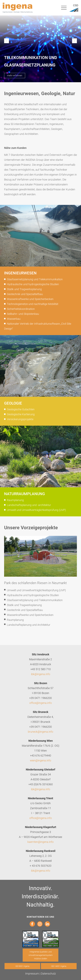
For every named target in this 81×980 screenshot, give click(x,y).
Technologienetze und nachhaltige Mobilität (33, 304)
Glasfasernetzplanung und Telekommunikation (35, 279)
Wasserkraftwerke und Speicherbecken (30, 299)
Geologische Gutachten (21, 409)
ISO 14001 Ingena (59, 966)
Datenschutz (48, 973)
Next (74, 41)
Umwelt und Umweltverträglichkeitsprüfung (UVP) (36, 510)
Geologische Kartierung (21, 414)
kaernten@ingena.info (40, 842)
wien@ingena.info (40, 760)
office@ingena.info (41, 703)
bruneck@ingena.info (40, 732)
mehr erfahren (15, 75)
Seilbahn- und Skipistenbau (23, 314)
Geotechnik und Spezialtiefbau (25, 294)
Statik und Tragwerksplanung (24, 289)
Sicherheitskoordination (21, 309)
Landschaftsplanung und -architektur (29, 505)
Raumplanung (15, 500)
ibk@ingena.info (41, 674)
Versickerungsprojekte (20, 419)
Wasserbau (14, 319)
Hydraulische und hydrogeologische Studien (33, 284)
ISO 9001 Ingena (22, 966)
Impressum (32, 973)
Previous (7, 41)
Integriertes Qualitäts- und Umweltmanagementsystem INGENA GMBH (41, 955)
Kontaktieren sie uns (40, 917)
